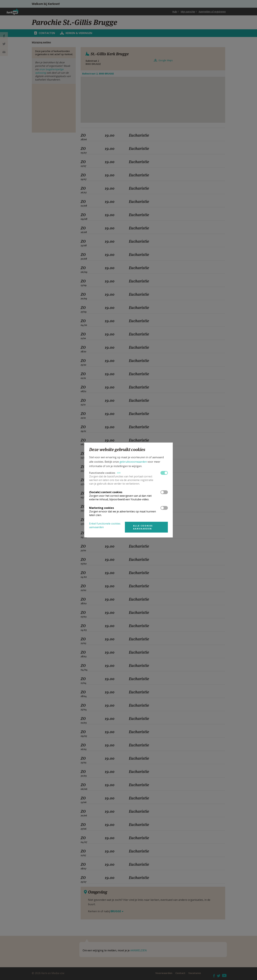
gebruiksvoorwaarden (133, 462)
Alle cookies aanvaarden (143, 527)
